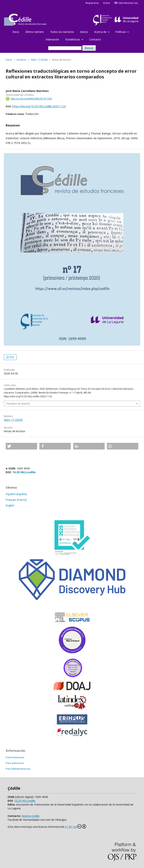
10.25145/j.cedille (24, 472)
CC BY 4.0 (75, 826)
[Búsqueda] (65, 48)
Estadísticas (73, 39)
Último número (35, 32)
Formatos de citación (18, 404)
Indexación (52, 39)
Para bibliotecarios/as (18, 769)
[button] (21, 446)
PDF (12, 357)
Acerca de (101, 32)
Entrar (107, 3)
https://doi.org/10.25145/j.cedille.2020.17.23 (39, 106)
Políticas (121, 32)
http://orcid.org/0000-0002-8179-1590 (31, 99)
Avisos (84, 32)
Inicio (16, 32)
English (10, 505)
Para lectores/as (15, 757)
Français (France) (16, 500)
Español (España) (16, 494)
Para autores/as (15, 763)
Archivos (21, 60)
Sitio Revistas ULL (126, 3)
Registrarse (92, 3)
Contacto (95, 39)
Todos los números (62, 32)
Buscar (89, 48)
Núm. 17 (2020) (39, 60)
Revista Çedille (31, 816)
